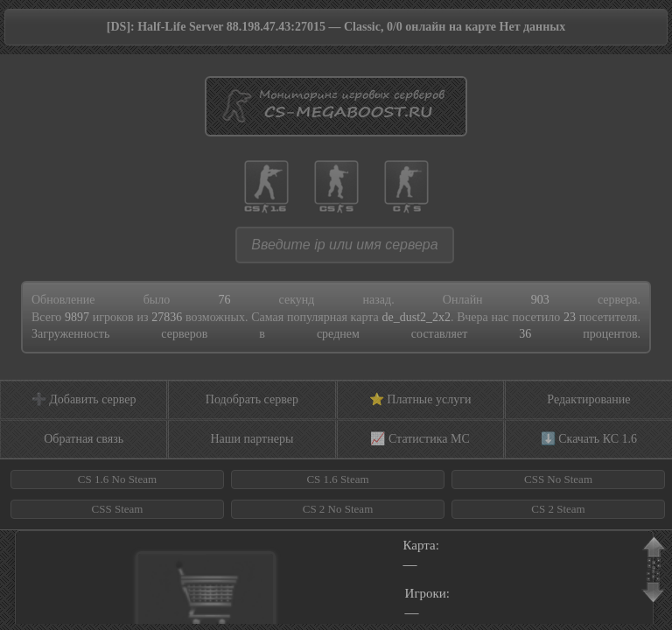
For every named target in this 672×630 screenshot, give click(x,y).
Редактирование (588, 399)
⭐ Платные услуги (420, 399)
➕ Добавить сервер (84, 399)
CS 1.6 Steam (337, 479)
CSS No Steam (558, 479)
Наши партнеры (252, 439)
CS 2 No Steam (338, 509)
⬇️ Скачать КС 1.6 (589, 439)
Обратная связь (84, 439)
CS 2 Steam (558, 509)
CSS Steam (118, 509)
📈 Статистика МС (420, 439)
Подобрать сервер (252, 399)
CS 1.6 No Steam (117, 479)
